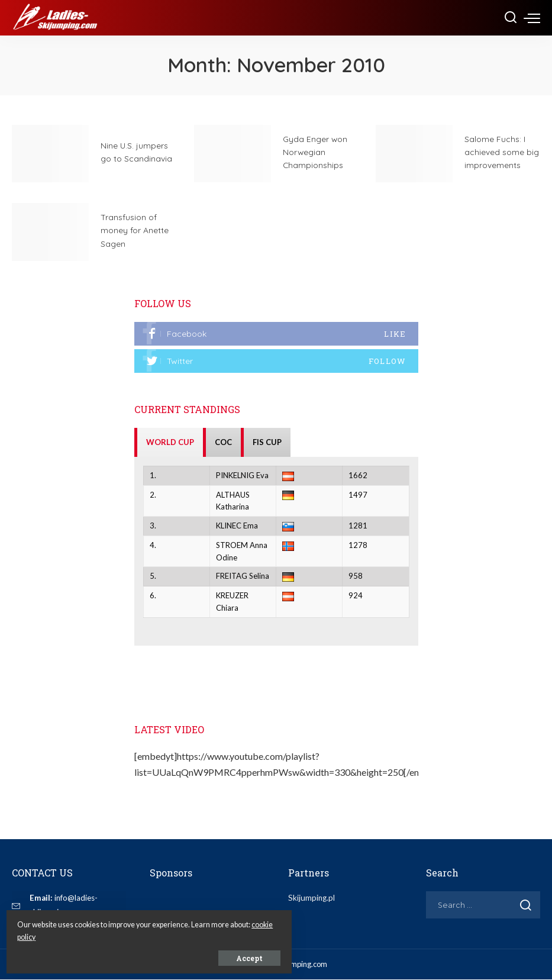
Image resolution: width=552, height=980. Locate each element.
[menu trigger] (532, 18)
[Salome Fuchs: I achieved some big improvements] (414, 154)
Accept (143, 955)
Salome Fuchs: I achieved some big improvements (501, 152)
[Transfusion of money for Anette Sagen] (50, 232)
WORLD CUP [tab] (170, 443)
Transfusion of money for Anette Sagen (137, 230)
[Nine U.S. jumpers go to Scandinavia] (50, 154)
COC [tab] (223, 443)
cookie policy (141, 934)
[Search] (511, 18)
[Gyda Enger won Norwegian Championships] (233, 154)
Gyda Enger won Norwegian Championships (317, 152)
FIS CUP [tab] (267, 443)
